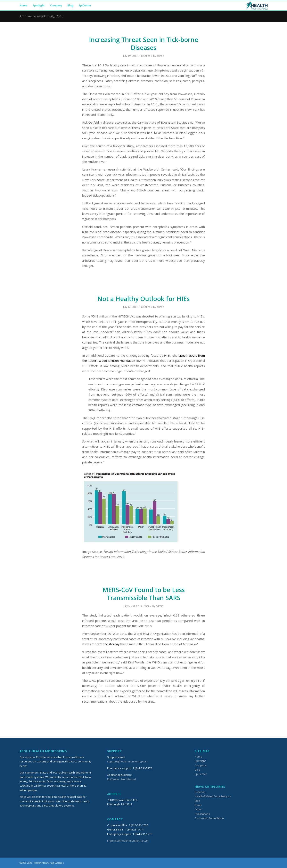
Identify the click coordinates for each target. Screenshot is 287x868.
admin (160, 56)
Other (147, 56)
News (198, 805)
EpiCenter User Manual (122, 779)
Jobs (197, 801)
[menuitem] (23, 5)
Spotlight (200, 761)
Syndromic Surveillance (209, 818)
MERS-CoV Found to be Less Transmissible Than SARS (144, 594)
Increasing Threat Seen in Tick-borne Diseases (144, 44)
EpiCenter (201, 774)
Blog (197, 770)
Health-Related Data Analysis (213, 796)
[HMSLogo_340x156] (256, 5)
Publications (202, 814)
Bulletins (200, 792)
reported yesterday (105, 644)
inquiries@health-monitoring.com (128, 841)
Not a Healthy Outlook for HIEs (143, 299)
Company (201, 765)
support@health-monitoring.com (127, 761)
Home (198, 757)
